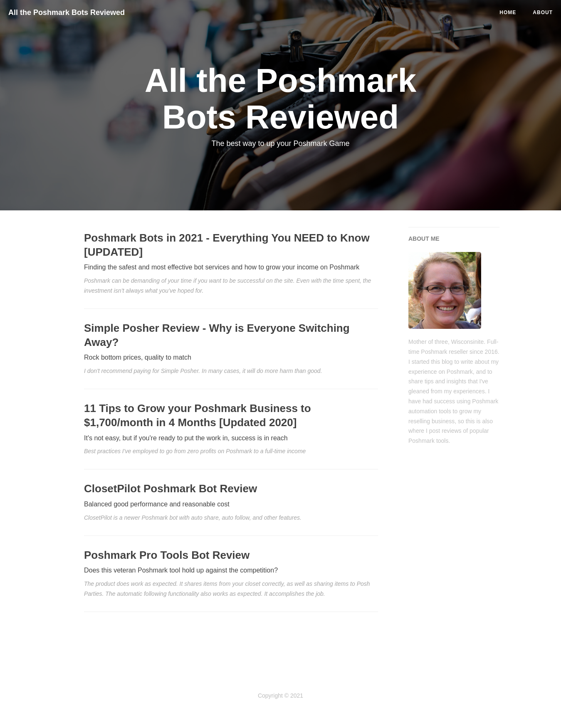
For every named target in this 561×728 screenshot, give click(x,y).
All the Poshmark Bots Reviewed (67, 12)
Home (508, 12)
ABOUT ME (424, 239)
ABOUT (543, 12)
